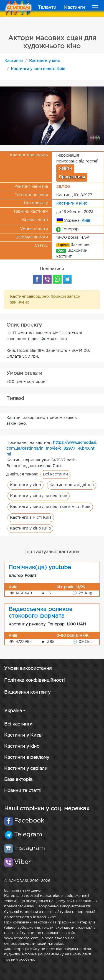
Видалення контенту (27, 692)
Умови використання (28, 669)
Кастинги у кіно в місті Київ (38, 69)
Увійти (65, 169)
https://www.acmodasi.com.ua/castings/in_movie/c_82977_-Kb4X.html (52, 449)
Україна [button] (13, 711)
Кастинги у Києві (23, 735)
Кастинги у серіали (26, 769)
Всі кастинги (55, 474)
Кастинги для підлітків (72, 485)
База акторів (18, 780)
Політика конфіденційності (34, 680)
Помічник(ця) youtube (40, 567)
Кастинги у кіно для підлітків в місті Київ (50, 507)
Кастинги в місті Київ (31, 518)
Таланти (47, 8)
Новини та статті (23, 791)
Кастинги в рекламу (27, 758)
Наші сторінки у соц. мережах (47, 809)
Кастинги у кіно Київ (30, 528)
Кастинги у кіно (45, 61)
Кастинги (74, 8)
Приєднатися (72, 177)
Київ (86, 220)
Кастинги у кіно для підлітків (39, 496)
